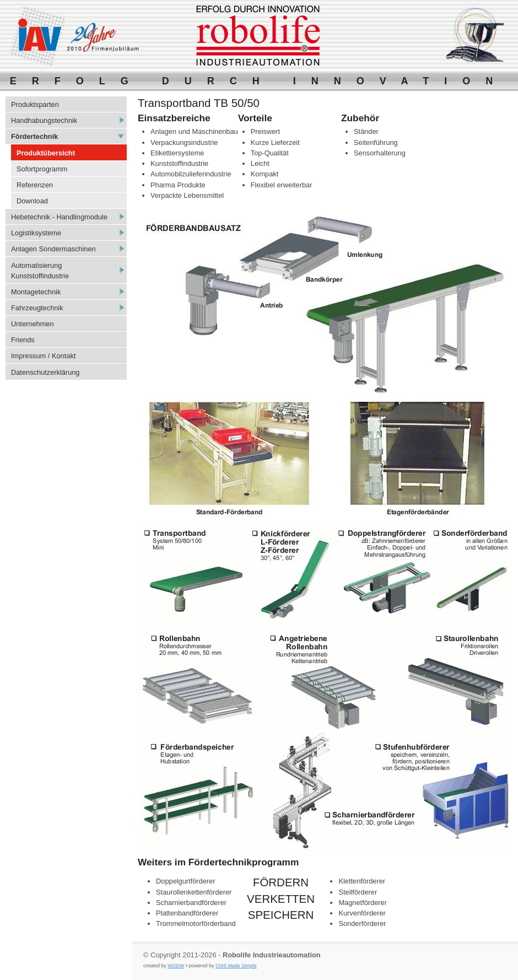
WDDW (176, 966)
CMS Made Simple (236, 966)
